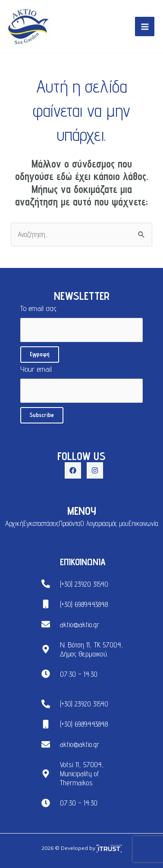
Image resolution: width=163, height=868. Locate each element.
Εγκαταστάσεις (41, 523)
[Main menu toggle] (145, 26)
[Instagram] (95, 470)
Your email (81, 384)
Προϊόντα (69, 523)
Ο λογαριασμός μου (104, 523)
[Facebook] (73, 470)
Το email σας (81, 323)
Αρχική (14, 523)
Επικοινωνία (143, 523)
